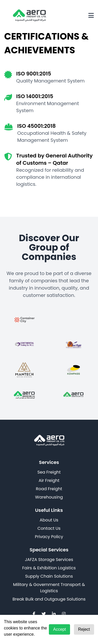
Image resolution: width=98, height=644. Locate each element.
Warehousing (49, 497)
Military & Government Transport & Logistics (49, 588)
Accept (59, 629)
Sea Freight (49, 472)
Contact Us (49, 528)
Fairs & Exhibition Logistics (49, 568)
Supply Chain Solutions (49, 576)
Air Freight (49, 480)
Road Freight (49, 489)
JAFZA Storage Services (49, 560)
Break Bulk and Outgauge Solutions (49, 599)
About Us (49, 520)
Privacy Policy (49, 537)
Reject (84, 629)
